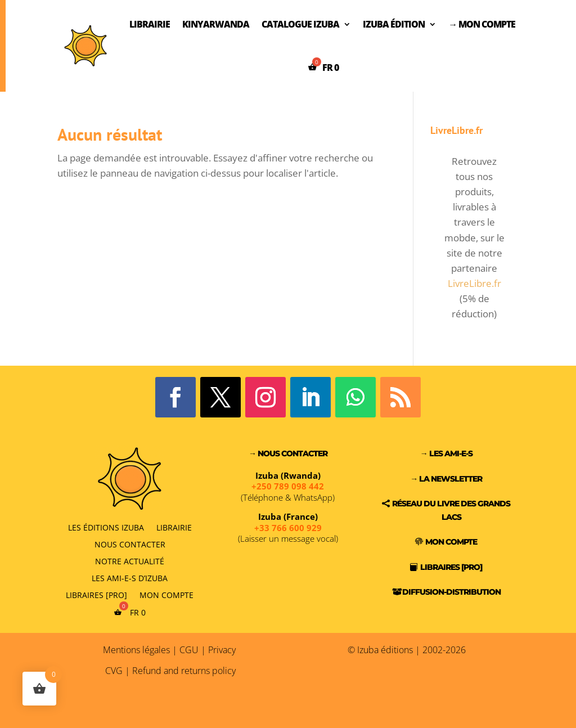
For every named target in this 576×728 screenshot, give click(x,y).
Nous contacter (130, 544)
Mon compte (166, 594)
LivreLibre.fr (474, 283)
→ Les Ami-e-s (446, 453)
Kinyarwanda (216, 24)
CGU (189, 650)
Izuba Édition (394, 24)
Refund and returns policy (184, 671)
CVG (114, 671)
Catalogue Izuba (300, 24)
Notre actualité (130, 561)
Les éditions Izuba (106, 527)
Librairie (150, 24)
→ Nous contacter (288, 453)
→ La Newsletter (446, 479)
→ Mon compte (482, 24)
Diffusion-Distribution (451, 592)
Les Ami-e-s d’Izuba (130, 578)
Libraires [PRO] (96, 594)
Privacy (222, 650)
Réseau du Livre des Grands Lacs (451, 510)
